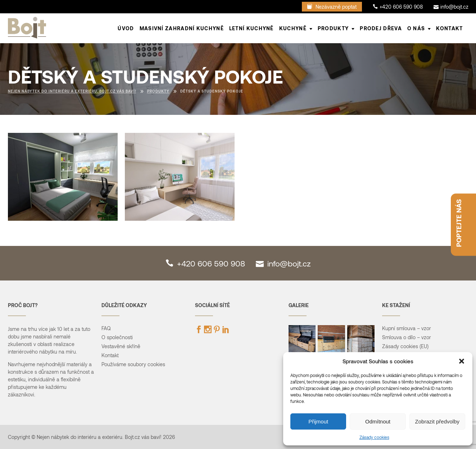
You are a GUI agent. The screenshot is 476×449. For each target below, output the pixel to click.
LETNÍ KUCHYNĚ (251, 28)
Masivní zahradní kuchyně (182, 28)
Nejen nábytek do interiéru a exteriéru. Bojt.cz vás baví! (72, 91)
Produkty (158, 91)
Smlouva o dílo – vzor (407, 337)
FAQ (106, 328)
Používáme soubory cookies (133, 364)
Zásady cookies (374, 437)
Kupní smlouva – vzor (407, 328)
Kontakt (449, 28)
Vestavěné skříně (121, 346)
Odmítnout (378, 421)
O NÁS (416, 28)
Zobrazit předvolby (437, 421)
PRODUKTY (333, 28)
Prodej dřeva (381, 28)
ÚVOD (126, 28)
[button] (462, 361)
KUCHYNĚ (293, 28)
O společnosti (117, 337)
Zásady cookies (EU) (405, 346)
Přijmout (318, 421)
